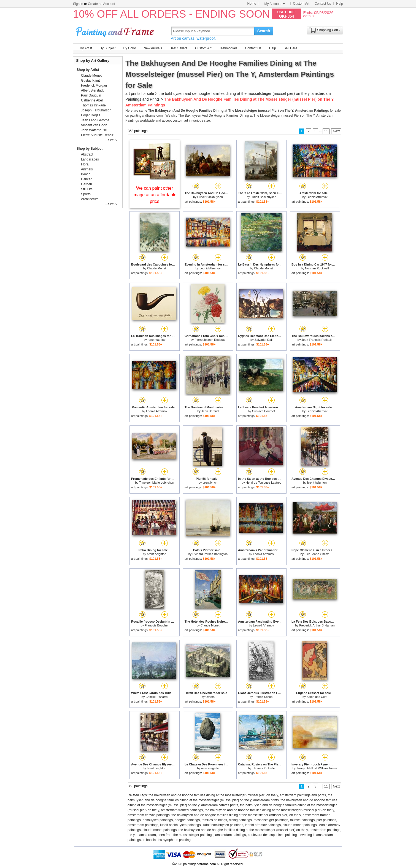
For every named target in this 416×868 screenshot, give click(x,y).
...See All (112, 140)
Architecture (90, 199)
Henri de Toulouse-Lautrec (264, 483)
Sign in (78, 4)
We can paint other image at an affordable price (155, 195)
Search (264, 31)
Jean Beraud (210, 411)
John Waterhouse (94, 130)
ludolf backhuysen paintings (180, 825)
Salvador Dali (264, 340)
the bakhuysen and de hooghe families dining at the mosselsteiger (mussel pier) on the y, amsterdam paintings (259, 830)
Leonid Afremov (317, 197)
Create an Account (102, 4)
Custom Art (301, 4)
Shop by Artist (88, 70)
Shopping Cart (328, 30)
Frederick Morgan (94, 85)
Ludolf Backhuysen (210, 197)
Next (336, 131)
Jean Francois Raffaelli (317, 340)
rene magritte (157, 340)
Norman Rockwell (317, 268)
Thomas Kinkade (264, 768)
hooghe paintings (187, 820)
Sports (86, 194)
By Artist (86, 48)
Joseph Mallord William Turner (317, 768)
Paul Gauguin (91, 95)
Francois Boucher (156, 625)
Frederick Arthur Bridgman (317, 625)
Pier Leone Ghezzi (317, 554)
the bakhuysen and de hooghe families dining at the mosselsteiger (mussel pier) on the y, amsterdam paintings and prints (237, 795)
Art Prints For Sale (116, 31)
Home (252, 4)
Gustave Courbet (264, 411)
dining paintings (240, 820)
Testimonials (228, 48)
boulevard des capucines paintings (273, 835)
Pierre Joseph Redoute (210, 340)
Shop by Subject (90, 149)
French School (264, 697)
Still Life (87, 189)
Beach (86, 174)
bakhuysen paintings (158, 820)
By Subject (108, 48)
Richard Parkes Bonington (210, 554)
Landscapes (90, 159)
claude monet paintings (300, 825)
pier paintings (326, 820)
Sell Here (291, 48)
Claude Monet (157, 268)
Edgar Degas (91, 115)
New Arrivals (153, 48)
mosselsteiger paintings (271, 820)
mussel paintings (302, 820)
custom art (180, 120)
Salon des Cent (317, 697)
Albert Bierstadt (92, 90)
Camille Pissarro (156, 697)
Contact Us (323, 4)
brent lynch (210, 483)
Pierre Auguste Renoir (97, 135)
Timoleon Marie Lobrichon (157, 483)
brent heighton (317, 483)
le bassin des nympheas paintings (168, 840)
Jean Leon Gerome (95, 120)
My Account (275, 4)
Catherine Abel (92, 100)
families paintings (214, 820)
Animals (87, 169)
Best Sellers (179, 48)
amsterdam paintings (143, 825)
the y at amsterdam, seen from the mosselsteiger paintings (170, 835)
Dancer (86, 179)
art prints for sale (140, 93)
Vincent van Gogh (94, 125)
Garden (87, 184)
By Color (129, 48)
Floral (85, 164)
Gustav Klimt (90, 81)
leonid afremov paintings (263, 825)
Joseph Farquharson (96, 110)
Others (210, 697)
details (309, 16)
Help (340, 4)
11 (326, 131)
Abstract (87, 154)
